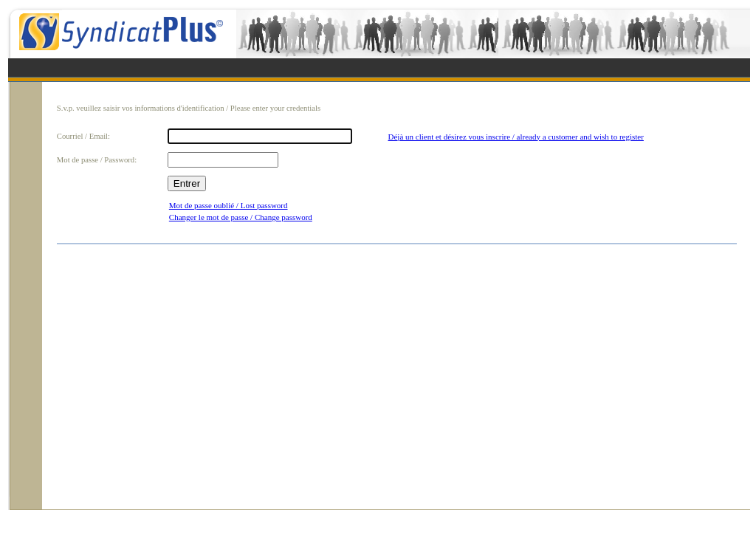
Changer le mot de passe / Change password (241, 217)
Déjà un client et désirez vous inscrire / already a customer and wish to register (516, 137)
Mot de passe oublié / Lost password (228, 205)
